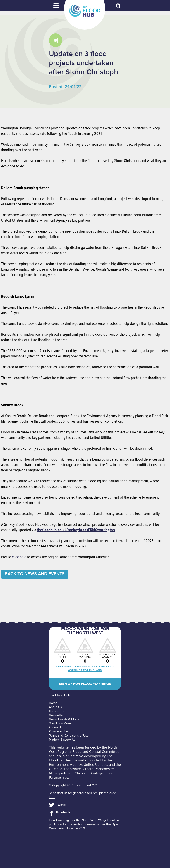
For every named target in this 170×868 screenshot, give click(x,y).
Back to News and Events (35, 574)
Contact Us (57, 711)
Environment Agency (65, 765)
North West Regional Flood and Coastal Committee (84, 750)
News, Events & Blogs (64, 719)
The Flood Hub (85, 11)
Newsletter (56, 715)
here (52, 797)
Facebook (63, 812)
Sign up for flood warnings (85, 684)
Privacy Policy (58, 731)
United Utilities (95, 765)
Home (53, 703)
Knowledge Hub (60, 727)
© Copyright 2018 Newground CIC (73, 785)
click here (19, 557)
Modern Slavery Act (63, 740)
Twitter (61, 805)
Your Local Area (60, 723)
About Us (55, 707)
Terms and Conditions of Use (69, 736)
